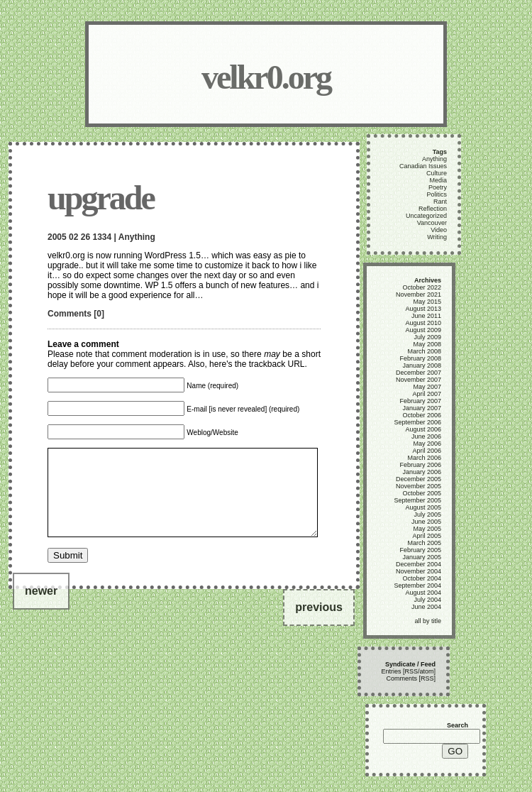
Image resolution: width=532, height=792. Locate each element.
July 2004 (427, 600)
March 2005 (424, 543)
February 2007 (420, 401)
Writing (437, 237)
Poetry (438, 187)
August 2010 (423, 323)
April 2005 (427, 536)
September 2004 (417, 585)
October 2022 (422, 287)
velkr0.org (266, 77)
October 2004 (422, 578)
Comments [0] (76, 314)
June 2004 (426, 607)
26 (85, 237)
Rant (440, 202)
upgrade (101, 198)
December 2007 (419, 373)
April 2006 (427, 451)
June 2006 (426, 436)
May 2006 (427, 444)
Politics (437, 194)
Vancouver (432, 223)
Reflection (433, 209)
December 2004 (419, 564)
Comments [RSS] (411, 678)
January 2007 (422, 408)
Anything (137, 237)
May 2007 (427, 387)
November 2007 (419, 380)
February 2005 (420, 550)
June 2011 (426, 316)
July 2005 (427, 515)
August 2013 (423, 309)
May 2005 (427, 529)
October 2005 (422, 493)
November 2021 (419, 295)
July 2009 (427, 337)
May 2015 (427, 302)
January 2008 (422, 365)
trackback (267, 364)
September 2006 (417, 422)
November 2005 (419, 486)
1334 (102, 237)
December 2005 (419, 479)
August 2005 (423, 507)
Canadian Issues (423, 166)
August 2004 (423, 593)
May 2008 (427, 344)
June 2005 (426, 522)
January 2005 (422, 557)
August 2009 (423, 330)
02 (73, 237)
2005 (57, 237)
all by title (428, 621)
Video (439, 230)
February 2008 (420, 358)
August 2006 (423, 429)
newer (41, 608)
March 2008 (424, 351)
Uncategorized (426, 216)
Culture (437, 173)
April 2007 (427, 394)
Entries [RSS (399, 671)
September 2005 (417, 500)
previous (319, 624)
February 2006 (420, 465)
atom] (427, 671)
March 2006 (424, 458)
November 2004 (419, 571)
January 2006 (422, 472)
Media (438, 180)
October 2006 (422, 415)
